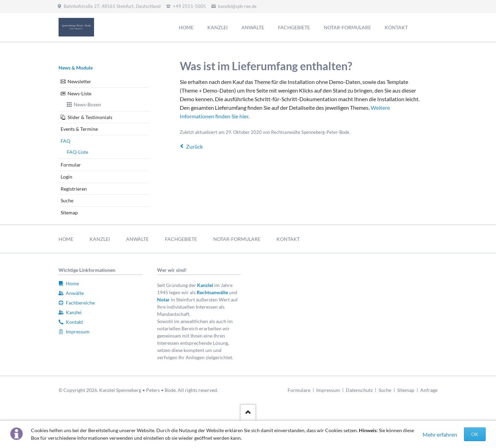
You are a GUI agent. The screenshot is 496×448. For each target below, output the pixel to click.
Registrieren (74, 189)
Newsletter (79, 81)
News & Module (76, 68)
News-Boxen (87, 104)
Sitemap (69, 212)
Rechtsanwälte (212, 292)
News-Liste (79, 93)
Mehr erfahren (440, 434)
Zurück (194, 146)
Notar (163, 300)
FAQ (65, 141)
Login (66, 177)
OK (475, 434)
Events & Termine (79, 129)
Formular (71, 165)
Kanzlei (205, 285)
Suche (67, 200)
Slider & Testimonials (90, 117)
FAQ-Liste (77, 152)
